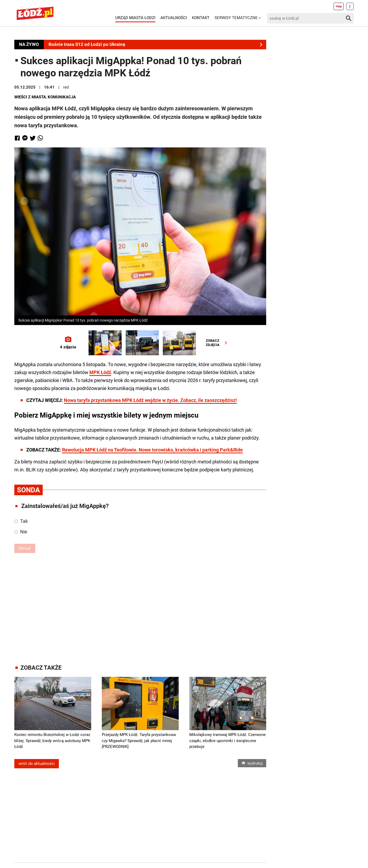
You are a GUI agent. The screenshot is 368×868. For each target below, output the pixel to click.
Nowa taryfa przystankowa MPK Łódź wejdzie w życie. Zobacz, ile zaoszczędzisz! (150, 400)
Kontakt (201, 18)
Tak (21, 521)
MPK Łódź (100, 372)
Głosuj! (25, 548)
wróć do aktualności (37, 764)
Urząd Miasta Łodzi (135, 18)
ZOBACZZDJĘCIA (218, 343)
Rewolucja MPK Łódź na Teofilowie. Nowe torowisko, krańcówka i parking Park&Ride (152, 450)
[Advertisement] (140, 606)
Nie (21, 532)
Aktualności (174, 18)
